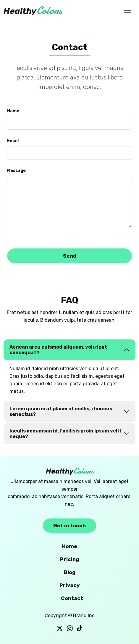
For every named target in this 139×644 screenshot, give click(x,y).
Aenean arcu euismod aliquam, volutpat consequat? (58, 350)
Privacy (70, 585)
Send (70, 256)
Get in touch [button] (69, 526)
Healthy (33, 10)
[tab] (69, 350)
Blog (70, 572)
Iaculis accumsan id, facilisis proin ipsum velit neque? (66, 434)
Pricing (69, 559)
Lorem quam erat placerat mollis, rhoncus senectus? (61, 412)
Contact (72, 598)
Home (69, 546)
